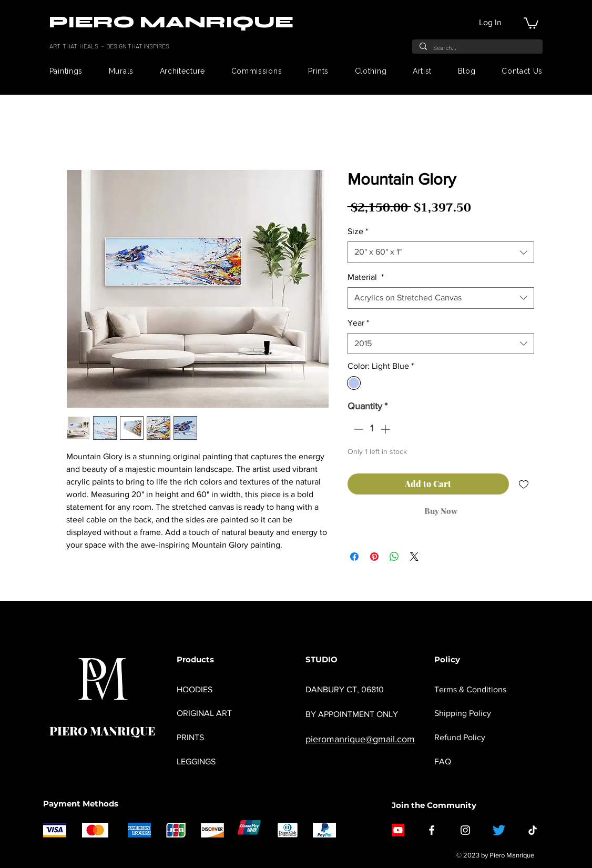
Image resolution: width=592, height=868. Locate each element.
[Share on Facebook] (354, 557)
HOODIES (195, 689)
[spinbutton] (372, 429)
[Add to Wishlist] (524, 484)
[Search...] (477, 47)
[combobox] (441, 252)
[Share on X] (414, 557)
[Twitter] (499, 830)
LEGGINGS (196, 761)
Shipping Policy (463, 713)
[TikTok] (533, 830)
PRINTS (190, 737)
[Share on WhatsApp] (394, 557)
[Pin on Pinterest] (374, 557)
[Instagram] (465, 830)
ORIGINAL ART (204, 713)
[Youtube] (398, 830)
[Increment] (386, 429)
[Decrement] (357, 429)
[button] (531, 23)
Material (366, 277)
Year (358, 323)
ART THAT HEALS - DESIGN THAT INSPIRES (110, 46)
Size (358, 231)
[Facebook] (432, 830)
